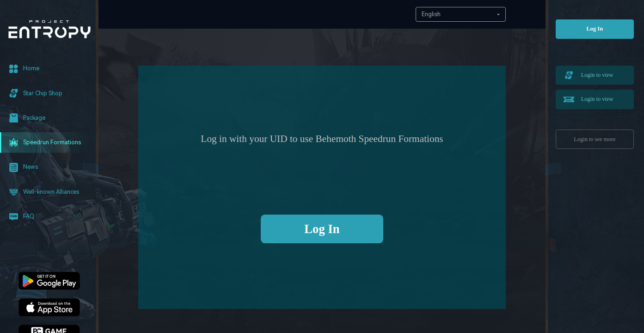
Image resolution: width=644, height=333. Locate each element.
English (431, 14)
